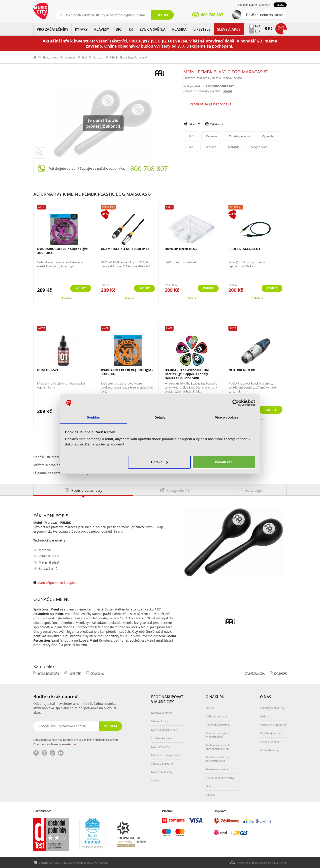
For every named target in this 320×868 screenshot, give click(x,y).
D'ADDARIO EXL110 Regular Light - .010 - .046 (127, 372)
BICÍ (119, 29)
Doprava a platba (162, 713)
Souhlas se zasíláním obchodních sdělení (218, 747)
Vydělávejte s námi (272, 733)
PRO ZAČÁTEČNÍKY (52, 29)
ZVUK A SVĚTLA (153, 29)
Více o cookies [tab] (227, 417)
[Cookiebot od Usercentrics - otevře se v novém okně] (236, 403)
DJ (131, 29)
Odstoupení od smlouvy (220, 778)
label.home (35, 57)
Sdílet (192, 124)
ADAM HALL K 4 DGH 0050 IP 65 (125, 249)
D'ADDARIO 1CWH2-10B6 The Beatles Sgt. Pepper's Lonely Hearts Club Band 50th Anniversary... (187, 376)
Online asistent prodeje (165, 755)
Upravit (160, 462)
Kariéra (265, 716)
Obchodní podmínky (218, 725)
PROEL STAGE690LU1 (244, 249)
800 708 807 (149, 169)
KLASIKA (179, 29)
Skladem (66, 298)
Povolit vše (224, 462)
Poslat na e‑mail (255, 673)
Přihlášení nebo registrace (264, 15)
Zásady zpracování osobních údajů (217, 735)
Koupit (79, 289)
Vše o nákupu (246, 5)
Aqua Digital (279, 863)
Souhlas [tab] (93, 417)
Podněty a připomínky (273, 725)
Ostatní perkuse (241, 136)
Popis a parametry (48, 673)
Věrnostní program (163, 763)
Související (98, 673)
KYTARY (81, 29)
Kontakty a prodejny (272, 708)
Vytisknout (217, 124)
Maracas (235, 147)
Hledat (163, 15)
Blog (280, 5)
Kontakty (264, 5)
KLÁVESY (102, 29)
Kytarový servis (160, 747)
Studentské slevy (161, 738)
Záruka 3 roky (160, 721)
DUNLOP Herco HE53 (181, 249)
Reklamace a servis (217, 769)
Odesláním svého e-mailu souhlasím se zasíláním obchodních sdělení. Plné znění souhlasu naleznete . (76, 742)
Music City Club (269, 742)
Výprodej (70, 57)
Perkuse (98, 57)
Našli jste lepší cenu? (164, 730)
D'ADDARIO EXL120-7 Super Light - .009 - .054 (63, 251)
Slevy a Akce (229, 29)
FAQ (208, 786)
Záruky (210, 708)
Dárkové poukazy (216, 716)
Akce (42, 207)
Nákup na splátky (162, 772)
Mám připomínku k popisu (57, 583)
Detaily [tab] (160, 417)
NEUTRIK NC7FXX (242, 370)
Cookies (210, 795)
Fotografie (75, 673)
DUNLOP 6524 (48, 370)
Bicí (84, 57)
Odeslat (110, 726)
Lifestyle (202, 29)
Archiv (155, 780)
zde (74, 744)
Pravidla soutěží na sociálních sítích (217, 759)
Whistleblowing (269, 750)
